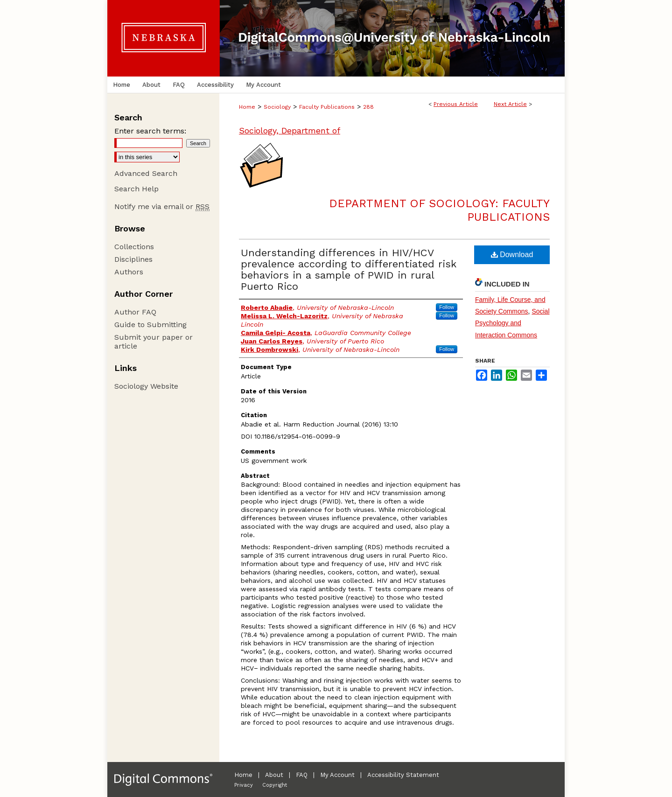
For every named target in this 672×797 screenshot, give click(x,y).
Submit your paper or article (154, 342)
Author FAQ (135, 312)
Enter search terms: (150, 131)
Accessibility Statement (403, 775)
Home (247, 107)
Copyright (275, 785)
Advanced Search (146, 173)
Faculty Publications (327, 107)
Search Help (136, 189)
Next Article (510, 104)
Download (512, 255)
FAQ (302, 775)
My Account (337, 775)
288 (368, 107)
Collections (134, 247)
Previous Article (456, 104)
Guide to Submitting (150, 325)
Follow (447, 307)
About (274, 775)
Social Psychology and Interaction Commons (512, 323)
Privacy (244, 785)
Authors (129, 272)
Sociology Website (146, 386)
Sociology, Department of (290, 130)
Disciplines (133, 259)
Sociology (277, 107)
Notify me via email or (162, 206)
